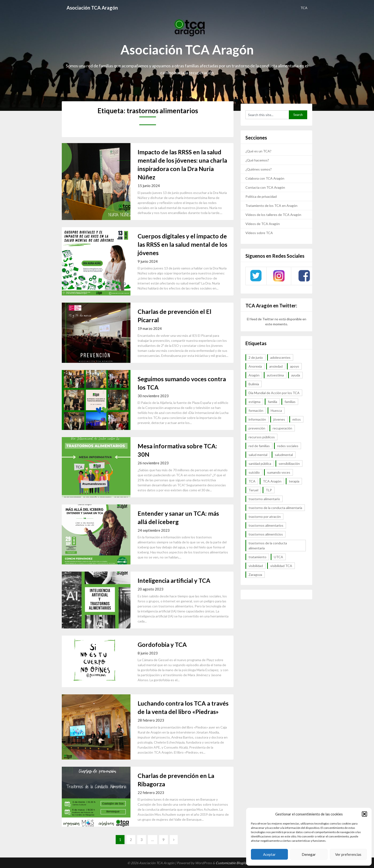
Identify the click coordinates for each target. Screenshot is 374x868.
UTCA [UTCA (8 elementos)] (278, 557)
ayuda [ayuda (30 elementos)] (296, 375)
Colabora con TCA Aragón (265, 178)
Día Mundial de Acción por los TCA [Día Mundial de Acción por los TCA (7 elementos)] (274, 393)
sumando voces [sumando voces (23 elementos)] (279, 472)
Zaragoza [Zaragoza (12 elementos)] (255, 575)
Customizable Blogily (231, 863)
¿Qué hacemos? (257, 160)
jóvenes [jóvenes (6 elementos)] (279, 419)
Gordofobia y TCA (162, 644)
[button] (364, 814)
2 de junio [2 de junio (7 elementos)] (256, 357)
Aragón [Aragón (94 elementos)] (254, 375)
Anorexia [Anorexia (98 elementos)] (255, 366)
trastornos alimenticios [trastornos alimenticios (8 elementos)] (266, 534)
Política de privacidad (261, 196)
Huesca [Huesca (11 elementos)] (276, 410)
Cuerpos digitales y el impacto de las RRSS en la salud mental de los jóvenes (182, 244)
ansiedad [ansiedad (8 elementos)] (276, 366)
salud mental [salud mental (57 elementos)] (258, 455)
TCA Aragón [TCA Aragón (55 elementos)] (272, 481)
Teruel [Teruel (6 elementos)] (253, 490)
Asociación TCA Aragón (92, 8)
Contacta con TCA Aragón (265, 187)
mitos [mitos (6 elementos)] (297, 419)
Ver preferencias (348, 854)
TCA (304, 8)
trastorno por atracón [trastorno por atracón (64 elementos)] (265, 517)
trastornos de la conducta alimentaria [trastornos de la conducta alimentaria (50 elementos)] (268, 546)
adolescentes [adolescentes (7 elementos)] (280, 357)
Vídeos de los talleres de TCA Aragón (273, 215)
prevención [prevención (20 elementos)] (257, 428)
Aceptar (269, 854)
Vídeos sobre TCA (259, 233)
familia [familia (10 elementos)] (273, 402)
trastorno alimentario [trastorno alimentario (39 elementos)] (264, 499)
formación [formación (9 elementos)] (256, 410)
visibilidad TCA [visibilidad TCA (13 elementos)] (281, 566)
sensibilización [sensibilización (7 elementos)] (289, 463)
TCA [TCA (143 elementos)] (252, 481)
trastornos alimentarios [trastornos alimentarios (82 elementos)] (266, 525)
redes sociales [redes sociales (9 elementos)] (288, 446)
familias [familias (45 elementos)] (290, 402)
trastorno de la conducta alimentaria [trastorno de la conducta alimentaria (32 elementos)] (275, 508)
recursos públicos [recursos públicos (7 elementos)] (262, 437)
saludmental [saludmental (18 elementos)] (284, 455)
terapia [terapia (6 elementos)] (294, 481)
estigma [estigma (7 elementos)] (255, 402)
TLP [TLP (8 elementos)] (269, 490)
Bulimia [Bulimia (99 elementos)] (254, 384)
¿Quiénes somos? (259, 169)
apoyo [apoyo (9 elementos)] (295, 366)
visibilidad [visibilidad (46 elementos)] (256, 566)
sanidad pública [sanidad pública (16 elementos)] (260, 463)
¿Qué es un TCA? (258, 151)
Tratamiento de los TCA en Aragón (271, 206)
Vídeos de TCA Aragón (263, 224)
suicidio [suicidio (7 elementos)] (254, 472)
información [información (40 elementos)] (257, 419)
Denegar (309, 854)
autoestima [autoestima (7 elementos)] (275, 375)
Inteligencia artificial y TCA (174, 580)
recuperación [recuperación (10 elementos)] (282, 428)
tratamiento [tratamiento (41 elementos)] (257, 557)
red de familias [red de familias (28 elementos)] (259, 446)
